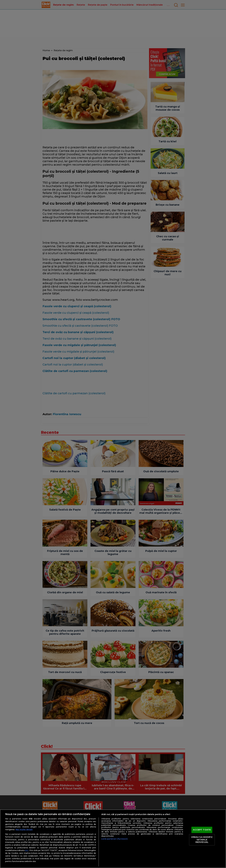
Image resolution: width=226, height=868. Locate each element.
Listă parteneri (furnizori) (114, 839)
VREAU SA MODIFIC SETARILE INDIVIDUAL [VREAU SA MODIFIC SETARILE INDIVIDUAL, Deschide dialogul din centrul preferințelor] (202, 840)
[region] (113, 839)
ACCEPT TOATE (202, 830)
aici (27, 850)
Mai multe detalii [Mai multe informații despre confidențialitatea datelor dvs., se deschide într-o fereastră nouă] (24, 830)
